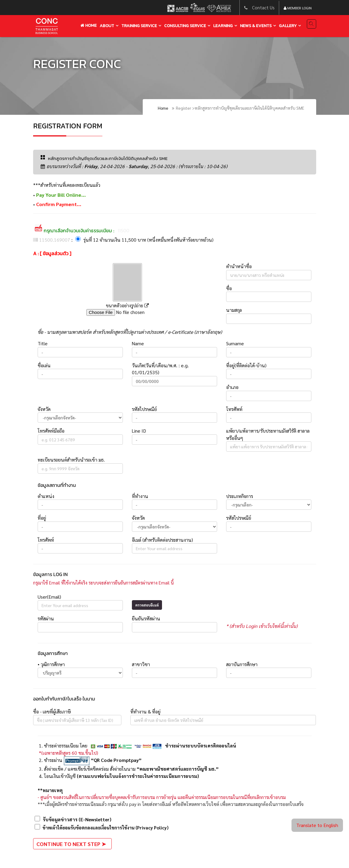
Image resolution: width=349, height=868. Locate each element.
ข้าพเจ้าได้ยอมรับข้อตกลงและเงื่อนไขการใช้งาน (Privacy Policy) (106, 828)
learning (223, 26)
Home (89, 25)
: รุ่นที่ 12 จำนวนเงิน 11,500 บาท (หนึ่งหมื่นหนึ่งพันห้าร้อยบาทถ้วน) (123, 240)
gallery (288, 26)
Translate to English (317, 825)
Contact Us (263, 8)
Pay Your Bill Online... (61, 195)
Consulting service (185, 26)
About (107, 26)
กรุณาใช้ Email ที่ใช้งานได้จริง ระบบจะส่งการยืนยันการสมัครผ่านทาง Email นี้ (106, 583)
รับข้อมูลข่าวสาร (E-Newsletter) (72, 820)
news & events (256, 26)
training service (139, 26)
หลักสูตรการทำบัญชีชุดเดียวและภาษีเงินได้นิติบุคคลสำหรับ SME (111, 158)
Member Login (298, 8)
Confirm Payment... (59, 205)
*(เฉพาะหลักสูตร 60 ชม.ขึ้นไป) (69, 753)
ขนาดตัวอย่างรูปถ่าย (127, 306)
